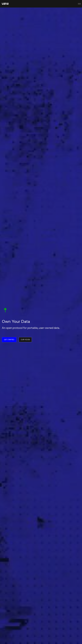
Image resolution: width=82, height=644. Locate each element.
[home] (5, 4)
